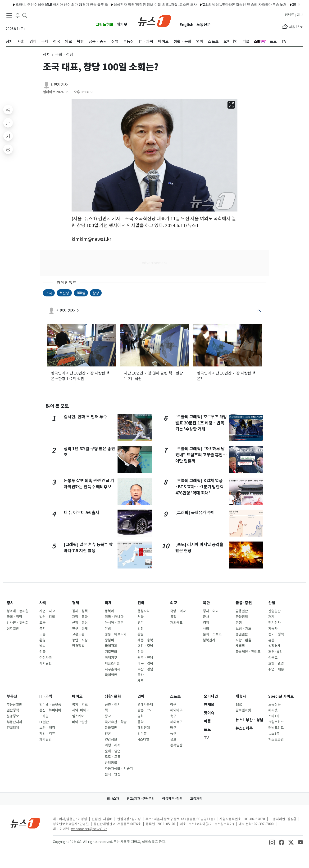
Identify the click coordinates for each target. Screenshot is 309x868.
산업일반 (274, 611)
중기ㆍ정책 (276, 634)
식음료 (273, 658)
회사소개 (113, 799)
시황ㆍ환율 (243, 640)
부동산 (12, 696)
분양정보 (13, 716)
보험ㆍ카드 (243, 629)
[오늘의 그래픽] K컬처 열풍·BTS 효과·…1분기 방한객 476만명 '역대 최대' (199, 487)
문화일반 (111, 728)
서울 (141, 617)
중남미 (109, 640)
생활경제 (274, 646)
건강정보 (111, 740)
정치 (10, 603)
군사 (206, 617)
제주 (141, 681)
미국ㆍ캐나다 (114, 617)
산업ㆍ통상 (80, 623)
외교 (174, 603)
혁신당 (64, 293)
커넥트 (289, 15)
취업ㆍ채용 (276, 669)
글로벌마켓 (243, 710)
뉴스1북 (274, 734)
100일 (81, 293)
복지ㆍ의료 (80, 705)
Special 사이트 (281, 696)
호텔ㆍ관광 (276, 663)
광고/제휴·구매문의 (141, 799)
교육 (42, 623)
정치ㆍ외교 (211, 611)
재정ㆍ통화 (80, 617)
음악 (141, 722)
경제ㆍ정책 (80, 611)
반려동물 (111, 763)
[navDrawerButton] (9, 15)
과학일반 (45, 740)
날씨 (42, 646)
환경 (42, 640)
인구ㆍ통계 (80, 629)
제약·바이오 (81, 710)
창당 (96, 293)
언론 (108, 734)
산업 (272, 603)
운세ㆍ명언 (113, 751)
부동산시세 (14, 722)
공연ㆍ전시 (113, 705)
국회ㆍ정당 (14, 617)
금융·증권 (244, 603)
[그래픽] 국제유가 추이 (195, 513)
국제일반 (111, 675)
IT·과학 (46, 696)
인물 (42, 652)
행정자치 (144, 611)
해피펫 (122, 24)
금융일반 (242, 611)
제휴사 (241, 696)
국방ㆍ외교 (178, 611)
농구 (173, 734)
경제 (76, 603)
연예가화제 (145, 705)
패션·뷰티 (275, 652)
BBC (239, 705)
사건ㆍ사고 (47, 611)
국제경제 (111, 646)
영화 (141, 716)
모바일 (44, 716)
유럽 (108, 629)
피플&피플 (112, 663)
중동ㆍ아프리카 (116, 634)
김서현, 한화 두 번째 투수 (85, 417)
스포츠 (175, 696)
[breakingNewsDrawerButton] (18, 15)
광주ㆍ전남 (145, 658)
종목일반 (176, 745)
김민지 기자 (59, 85)
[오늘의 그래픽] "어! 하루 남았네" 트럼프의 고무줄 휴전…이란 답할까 (201, 455)
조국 (49, 293)
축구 (173, 716)
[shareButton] (8, 110)
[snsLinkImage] (272, 842)
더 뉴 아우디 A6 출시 (81, 513)
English (186, 25)
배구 (173, 728)
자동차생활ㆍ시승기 (119, 769)
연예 (141, 696)
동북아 (109, 611)
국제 (108, 603)
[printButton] (8, 149)
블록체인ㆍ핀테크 (248, 652)
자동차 (273, 629)
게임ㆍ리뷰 (47, 734)
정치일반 (13, 629)
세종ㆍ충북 (145, 640)
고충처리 (196, 799)
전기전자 (274, 623)
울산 (141, 675)
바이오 (77, 696)
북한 (206, 603)
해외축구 (176, 722)
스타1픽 (274, 716)
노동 (42, 634)
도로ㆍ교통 (113, 757)
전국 (141, 603)
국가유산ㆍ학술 (116, 722)
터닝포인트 (276, 728)
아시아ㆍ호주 (114, 623)
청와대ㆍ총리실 (18, 611)
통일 (173, 617)
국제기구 (111, 658)
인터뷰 (142, 734)
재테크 (240, 646)
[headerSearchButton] (25, 15)
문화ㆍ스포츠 (212, 634)
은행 (239, 623)
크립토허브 (105, 24)
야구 (173, 705)
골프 (173, 740)
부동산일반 (14, 705)
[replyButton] (8, 123)
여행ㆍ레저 (113, 745)
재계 (271, 617)
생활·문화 (113, 696)
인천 (141, 629)
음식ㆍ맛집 (113, 774)
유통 (271, 640)
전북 (141, 652)
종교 (108, 716)
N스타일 (143, 740)
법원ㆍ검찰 (47, 617)
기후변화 (111, 652)
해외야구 (176, 710)
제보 (300, 15)
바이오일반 (80, 722)
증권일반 (242, 634)
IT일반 (44, 722)
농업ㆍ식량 (80, 640)
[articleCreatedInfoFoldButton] (91, 92)
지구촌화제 (112, 669)
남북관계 (209, 640)
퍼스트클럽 (276, 740)
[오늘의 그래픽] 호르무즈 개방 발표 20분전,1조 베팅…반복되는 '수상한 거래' (201, 423)
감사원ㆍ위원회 (18, 623)
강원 (141, 634)
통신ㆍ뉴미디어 (50, 710)
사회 (43, 603)
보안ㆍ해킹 (47, 728)
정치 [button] (46, 54)
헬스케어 (78, 716)
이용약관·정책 (172, 799)
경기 (141, 623)
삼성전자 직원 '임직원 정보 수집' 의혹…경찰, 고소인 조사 (142, 4)
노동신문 (204, 25)
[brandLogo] (155, 21)
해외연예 (144, 728)
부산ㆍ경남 (145, 669)
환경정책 (78, 646)
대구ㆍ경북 (145, 663)
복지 (42, 629)
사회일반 (45, 663)
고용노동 (78, 634)
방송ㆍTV (144, 710)
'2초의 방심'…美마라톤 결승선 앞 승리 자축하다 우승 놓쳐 (231, 4)
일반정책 (13, 710)
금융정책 (242, 617)
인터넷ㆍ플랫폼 (50, 705)
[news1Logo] (25, 823)
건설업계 (13, 728)
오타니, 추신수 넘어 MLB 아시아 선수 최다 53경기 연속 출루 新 (49, 4)
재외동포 (176, 623)
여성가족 (45, 658)
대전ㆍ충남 (145, 646)
